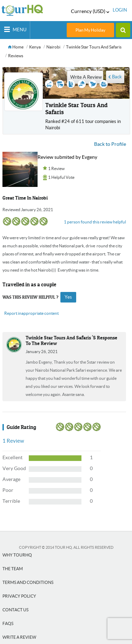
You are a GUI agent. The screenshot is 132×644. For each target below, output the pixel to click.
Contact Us (15, 610)
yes (68, 297)
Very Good (14, 468)
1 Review (56, 168)
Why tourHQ (17, 555)
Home (16, 47)
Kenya (35, 47)
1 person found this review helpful (95, 222)
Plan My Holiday (90, 30)
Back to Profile (110, 144)
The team (13, 569)
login (120, 10)
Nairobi (53, 47)
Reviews (16, 56)
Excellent (12, 457)
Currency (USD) (90, 11)
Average (11, 479)
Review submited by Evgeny (67, 157)
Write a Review (19, 637)
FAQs (8, 623)
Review (13, 441)
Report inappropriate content (31, 313)
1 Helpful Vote (61, 177)
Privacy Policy (19, 596)
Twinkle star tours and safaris (94, 47)
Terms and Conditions (28, 582)
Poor (8, 490)
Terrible (11, 501)
